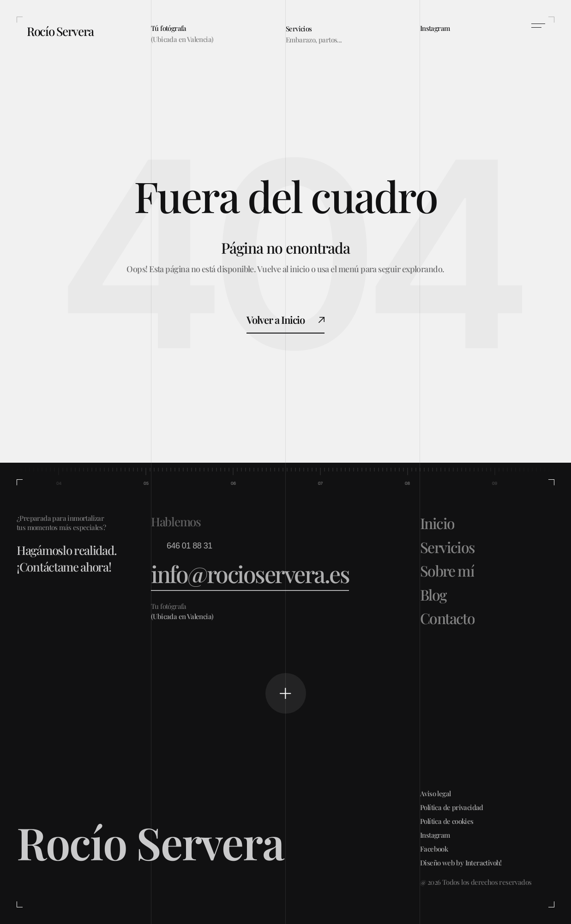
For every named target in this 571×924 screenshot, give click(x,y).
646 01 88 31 (189, 546)
